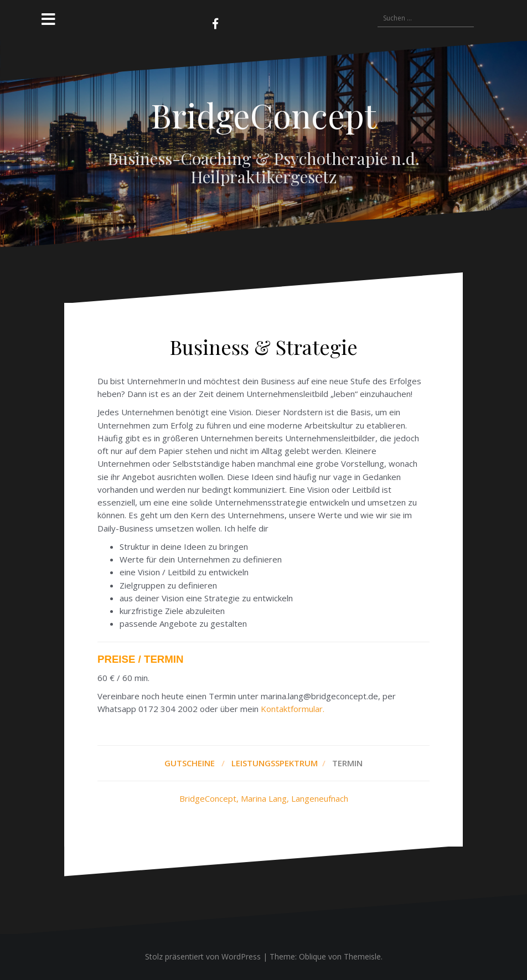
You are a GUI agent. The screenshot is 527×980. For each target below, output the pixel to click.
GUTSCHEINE (190, 763)
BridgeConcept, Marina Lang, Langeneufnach (264, 798)
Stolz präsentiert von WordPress (203, 956)
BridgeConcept (263, 115)
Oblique (312, 956)
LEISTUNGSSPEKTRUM (276, 763)
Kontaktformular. (293, 709)
